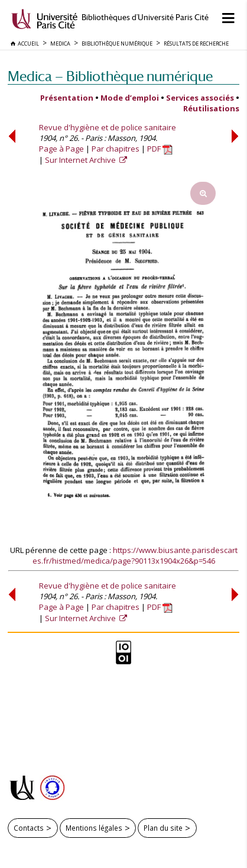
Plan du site (163, 828)
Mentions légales (94, 828)
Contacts (29, 828)
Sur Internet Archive (81, 160)
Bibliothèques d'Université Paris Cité (145, 17)
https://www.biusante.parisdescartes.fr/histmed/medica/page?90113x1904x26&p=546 (135, 555)
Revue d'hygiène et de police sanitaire (108, 127)
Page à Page (61, 149)
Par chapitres (116, 149)
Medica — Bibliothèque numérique (110, 76)
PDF (160, 149)
